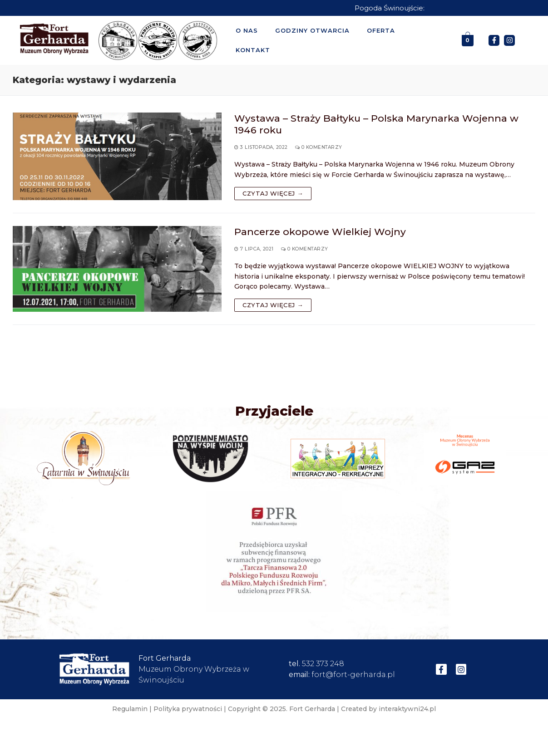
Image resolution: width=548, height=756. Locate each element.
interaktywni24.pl (407, 709)
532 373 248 (323, 664)
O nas (247, 30)
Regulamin (130, 709)
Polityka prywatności (188, 709)
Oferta (381, 30)
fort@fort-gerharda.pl (353, 675)
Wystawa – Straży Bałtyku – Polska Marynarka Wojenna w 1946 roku (376, 124)
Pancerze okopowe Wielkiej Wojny (320, 232)
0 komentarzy (319, 147)
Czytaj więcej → (273, 193)
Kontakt (253, 50)
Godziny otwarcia (312, 30)
